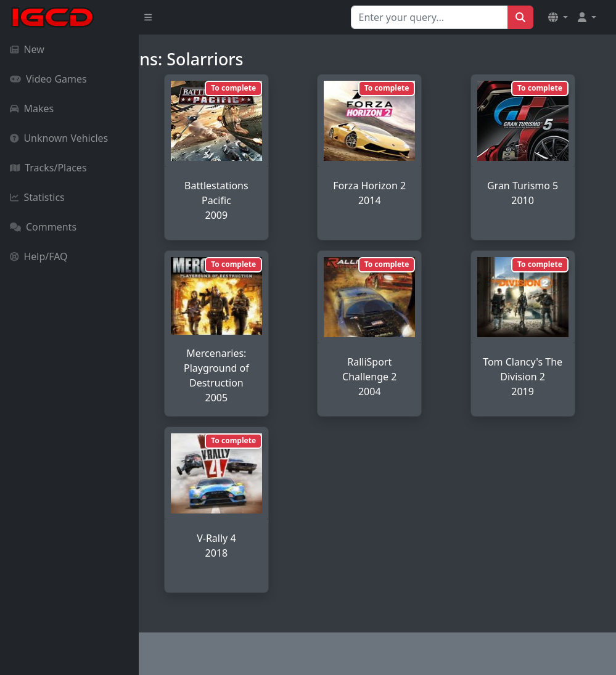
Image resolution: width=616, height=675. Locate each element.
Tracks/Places (48, 168)
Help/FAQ (39, 256)
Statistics (37, 197)
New (27, 49)
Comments (43, 227)
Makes (32, 108)
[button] (558, 17)
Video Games (48, 79)
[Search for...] (429, 17)
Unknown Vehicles (59, 138)
